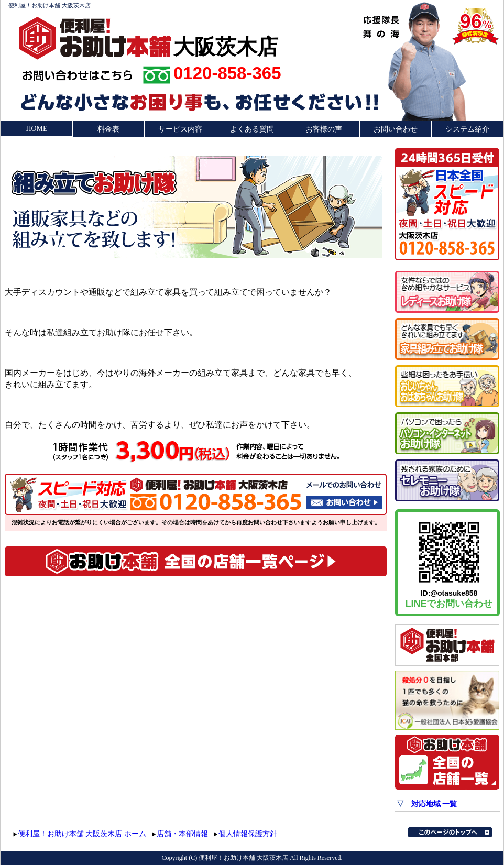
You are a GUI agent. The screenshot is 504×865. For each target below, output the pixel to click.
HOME (36, 129)
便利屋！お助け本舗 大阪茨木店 (50, 5)
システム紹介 (467, 129)
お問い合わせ (396, 129)
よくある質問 (252, 129)
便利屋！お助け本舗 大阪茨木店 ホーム (82, 834)
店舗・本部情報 (182, 834)
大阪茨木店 (226, 46)
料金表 (108, 129)
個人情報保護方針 (248, 834)
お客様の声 (324, 129)
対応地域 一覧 (434, 804)
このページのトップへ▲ (450, 832)
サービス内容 (180, 129)
